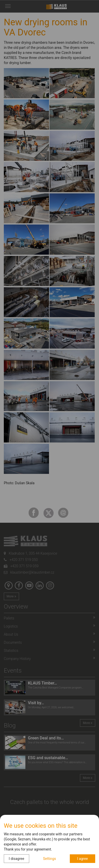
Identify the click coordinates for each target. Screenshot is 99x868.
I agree (82, 859)
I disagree (17, 859)
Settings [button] (49, 859)
